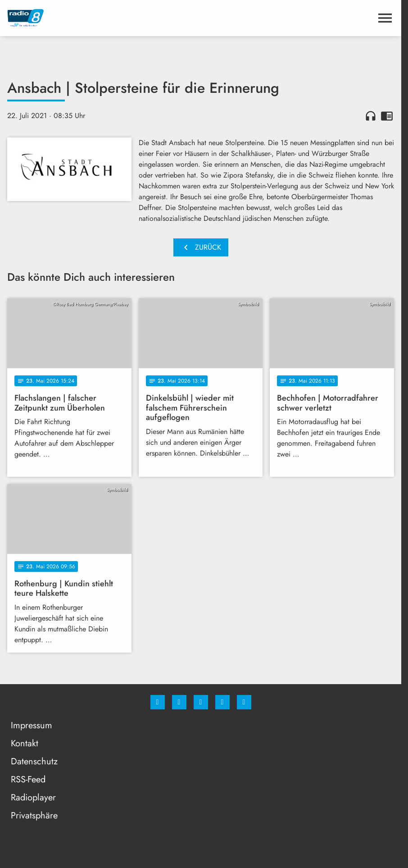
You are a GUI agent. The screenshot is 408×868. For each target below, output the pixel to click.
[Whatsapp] (201, 702)
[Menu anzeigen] (385, 18)
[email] (244, 702)
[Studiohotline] (222, 702)
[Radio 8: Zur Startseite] (104, 18)
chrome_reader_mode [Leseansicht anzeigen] (387, 116)
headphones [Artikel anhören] (371, 116)
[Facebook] (158, 702)
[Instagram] (179, 702)
